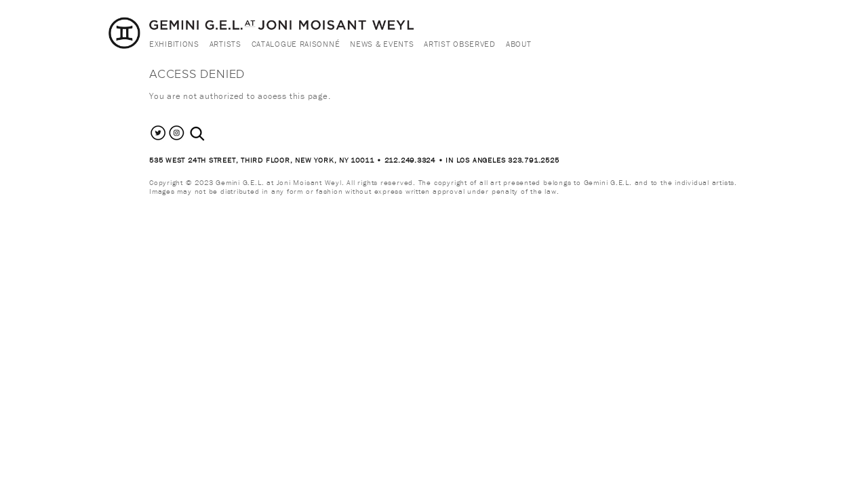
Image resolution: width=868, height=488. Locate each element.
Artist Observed (460, 44)
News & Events (382, 44)
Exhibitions (174, 44)
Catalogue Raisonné (296, 44)
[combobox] (212, 134)
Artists (225, 44)
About (519, 44)
